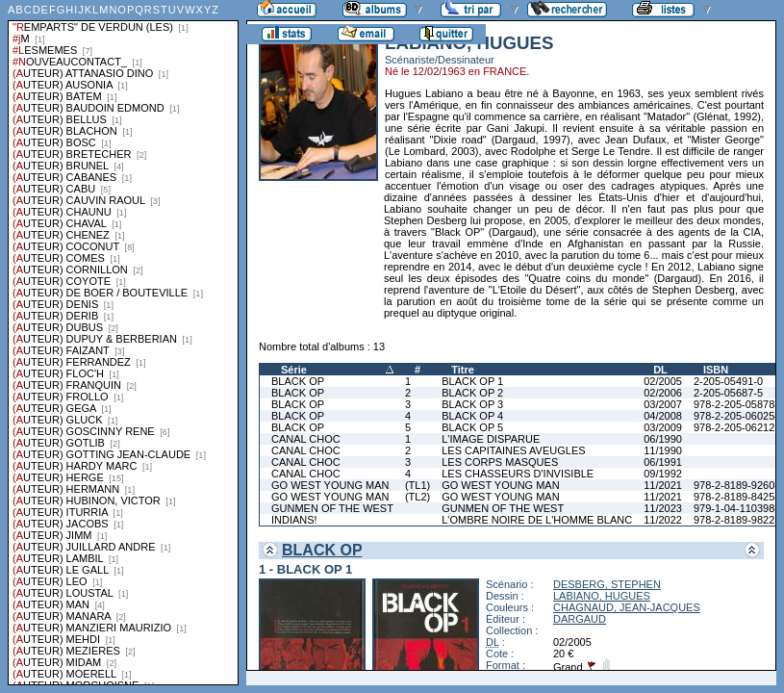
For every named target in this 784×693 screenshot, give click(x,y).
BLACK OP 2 (472, 393)
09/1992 (663, 474)
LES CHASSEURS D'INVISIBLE (518, 474)
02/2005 (663, 381)
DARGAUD (580, 619)
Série (294, 370)
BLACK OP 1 (472, 381)
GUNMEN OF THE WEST (332, 508)
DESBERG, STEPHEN (607, 584)
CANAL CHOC (306, 439)
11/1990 (663, 450)
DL (660, 370)
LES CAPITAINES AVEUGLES (513, 450)
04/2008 (663, 416)
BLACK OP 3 (472, 404)
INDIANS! (294, 520)
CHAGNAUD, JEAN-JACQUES (627, 607)
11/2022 (663, 520)
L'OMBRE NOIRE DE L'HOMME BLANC (537, 520)
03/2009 (663, 427)
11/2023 (663, 508)
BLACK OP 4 (472, 416)
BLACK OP (298, 381)
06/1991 (663, 462)
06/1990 (663, 439)
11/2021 (663, 485)
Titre (463, 370)
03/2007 (663, 404)
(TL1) (417, 485)
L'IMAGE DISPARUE (491, 439)
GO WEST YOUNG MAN (330, 485)
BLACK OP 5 (472, 427)
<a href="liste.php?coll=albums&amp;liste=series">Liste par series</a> (123, 343)
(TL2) (417, 497)
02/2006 (663, 393)
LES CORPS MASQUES (500, 462)
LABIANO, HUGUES (602, 596)
